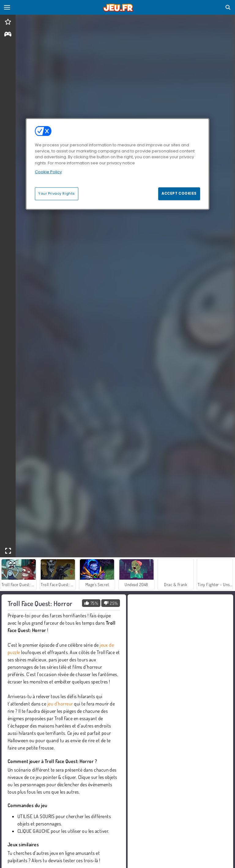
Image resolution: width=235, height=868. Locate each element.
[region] (117, 164)
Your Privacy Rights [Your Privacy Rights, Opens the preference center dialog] (57, 193)
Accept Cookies (179, 193)
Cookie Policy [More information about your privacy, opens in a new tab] (48, 172)
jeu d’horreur (60, 704)
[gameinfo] (8, 35)
